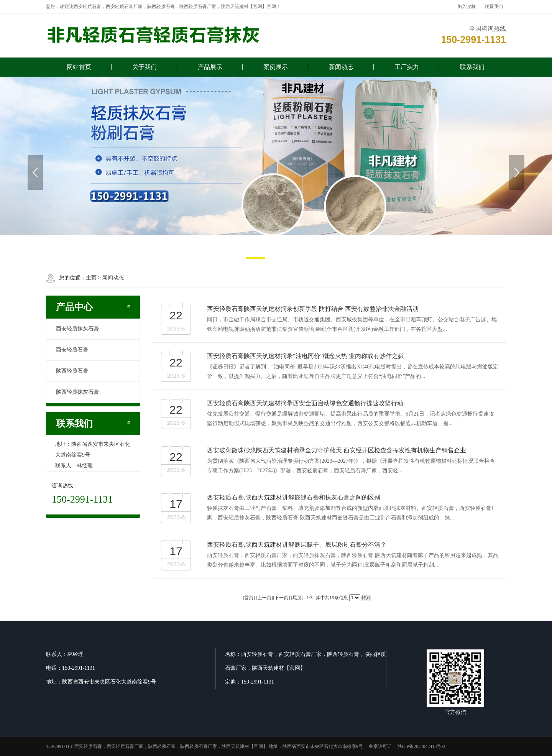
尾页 (297, 598)
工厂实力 (407, 70)
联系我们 (494, 10)
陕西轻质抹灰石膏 (77, 392)
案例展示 (276, 70)
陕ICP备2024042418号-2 (421, 746)
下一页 (281, 598)
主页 (91, 278)
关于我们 (145, 70)
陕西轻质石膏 (72, 371)
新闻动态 (341, 70)
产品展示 (210, 70)
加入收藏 (467, 10)
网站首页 (79, 70)
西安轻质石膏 (72, 350)
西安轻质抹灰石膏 (77, 329)
